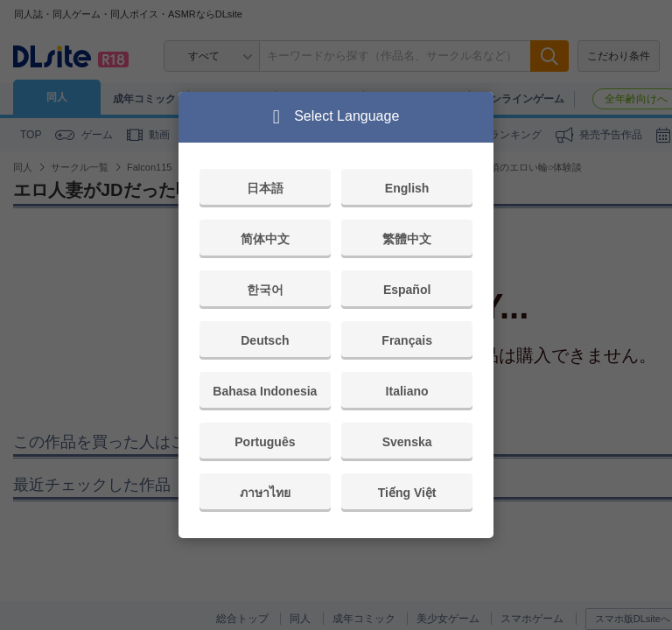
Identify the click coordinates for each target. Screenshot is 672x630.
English (407, 188)
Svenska (407, 442)
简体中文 (265, 239)
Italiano (407, 391)
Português (265, 442)
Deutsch (265, 340)
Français (407, 340)
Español (407, 290)
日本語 (265, 188)
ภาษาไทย (265, 493)
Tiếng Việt (407, 493)
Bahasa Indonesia (265, 391)
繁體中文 (407, 239)
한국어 (265, 290)
